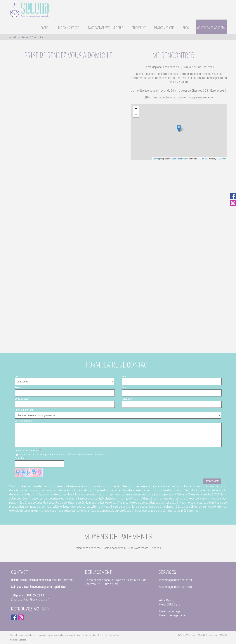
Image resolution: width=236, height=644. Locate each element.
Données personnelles (27, 450)
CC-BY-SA (203, 159)
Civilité (18, 376)
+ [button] (136, 109)
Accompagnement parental (175, 580)
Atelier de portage (169, 611)
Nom (124, 376)
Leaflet (156, 159)
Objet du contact (24, 410)
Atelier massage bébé (172, 615)
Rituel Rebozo (167, 600)
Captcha (19, 458)
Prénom (19, 387)
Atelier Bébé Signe (170, 604)
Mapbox (222, 159)
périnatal (187, 587)
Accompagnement (170, 587)
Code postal (21, 399)
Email (125, 387)
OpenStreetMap (179, 159)
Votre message (23, 421)
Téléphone (127, 399)
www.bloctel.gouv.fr (21, 511)
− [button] (136, 115)
